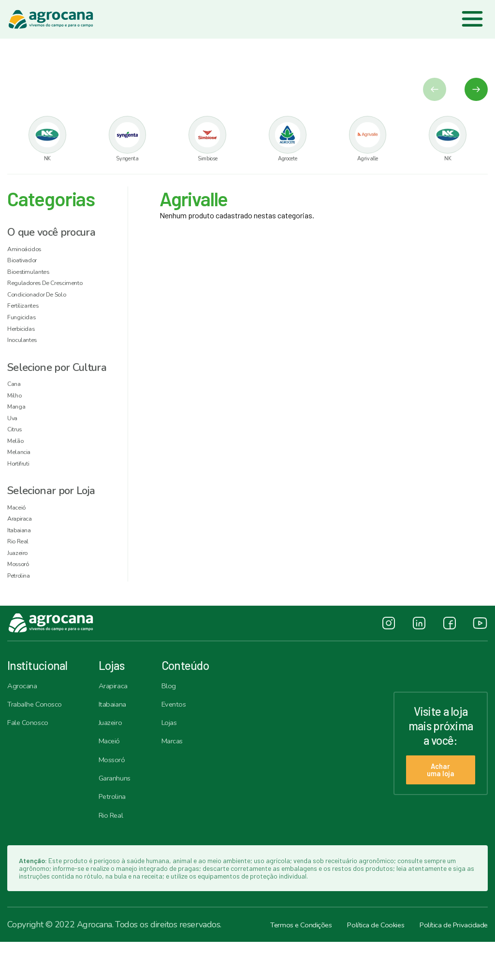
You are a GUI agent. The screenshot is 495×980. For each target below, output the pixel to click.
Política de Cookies (355, 963)
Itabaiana (120, 735)
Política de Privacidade (446, 963)
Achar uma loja (435, 800)
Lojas (184, 754)
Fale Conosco (32, 754)
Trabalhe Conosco (40, 735)
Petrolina (120, 833)
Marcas (188, 774)
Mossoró (119, 794)
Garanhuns (123, 813)
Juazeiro (118, 754)
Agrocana (25, 715)
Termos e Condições (268, 963)
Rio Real (119, 852)
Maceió (116, 774)
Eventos (189, 735)
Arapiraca (121, 715)
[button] (476, 91)
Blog (183, 715)
